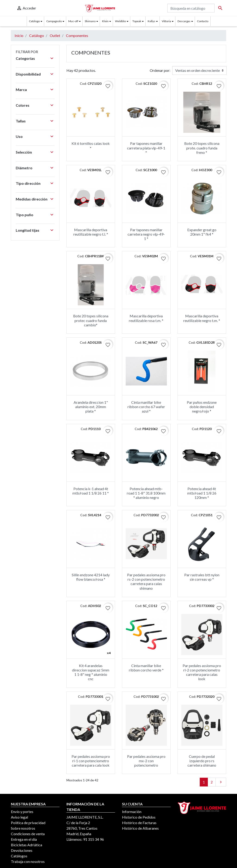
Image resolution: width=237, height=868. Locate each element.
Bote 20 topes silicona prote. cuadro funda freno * (202, 148)
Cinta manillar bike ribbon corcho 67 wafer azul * (146, 407)
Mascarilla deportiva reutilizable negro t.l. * (91, 232)
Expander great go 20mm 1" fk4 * (202, 232)
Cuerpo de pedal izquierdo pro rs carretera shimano (202, 761)
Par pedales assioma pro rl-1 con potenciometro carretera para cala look (91, 761)
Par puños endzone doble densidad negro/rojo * (202, 407)
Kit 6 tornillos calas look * (91, 146)
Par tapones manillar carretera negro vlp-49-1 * (146, 234)
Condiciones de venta (28, 834)
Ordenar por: (160, 70)
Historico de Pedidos (139, 817)
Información (132, 812)
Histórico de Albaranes (140, 828)
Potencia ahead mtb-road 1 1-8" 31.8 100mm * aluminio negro (146, 493)
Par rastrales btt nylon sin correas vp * (202, 577)
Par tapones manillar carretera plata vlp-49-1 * (146, 148)
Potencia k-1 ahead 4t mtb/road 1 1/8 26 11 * (91, 491)
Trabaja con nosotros (28, 861)
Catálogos (19, 856)
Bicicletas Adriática (27, 845)
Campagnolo (54, 21)
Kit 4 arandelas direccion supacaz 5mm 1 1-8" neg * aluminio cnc (91, 672)
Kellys (151, 21)
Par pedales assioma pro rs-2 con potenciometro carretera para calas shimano (146, 581)
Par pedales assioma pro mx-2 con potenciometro (146, 761)
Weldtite (120, 21)
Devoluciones (22, 850)
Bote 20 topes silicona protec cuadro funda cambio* (91, 320)
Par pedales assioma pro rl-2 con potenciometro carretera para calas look (202, 672)
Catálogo (34, 21)
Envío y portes (22, 812)
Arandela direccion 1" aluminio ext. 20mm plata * (91, 407)
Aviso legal (19, 817)
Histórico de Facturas (139, 823)
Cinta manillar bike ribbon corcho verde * (146, 668)
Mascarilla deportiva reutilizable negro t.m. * (202, 318)
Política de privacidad (28, 823)
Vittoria (166, 21)
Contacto (203, 21)
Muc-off (73, 21)
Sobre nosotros (23, 828)
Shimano (90, 21)
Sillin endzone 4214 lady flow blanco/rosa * (91, 577)
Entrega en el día (24, 839)
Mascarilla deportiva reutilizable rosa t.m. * (146, 318)
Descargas (184, 21)
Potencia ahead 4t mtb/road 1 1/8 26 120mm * (202, 493)
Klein (105, 21)
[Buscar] (191, 8)
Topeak (137, 21)
